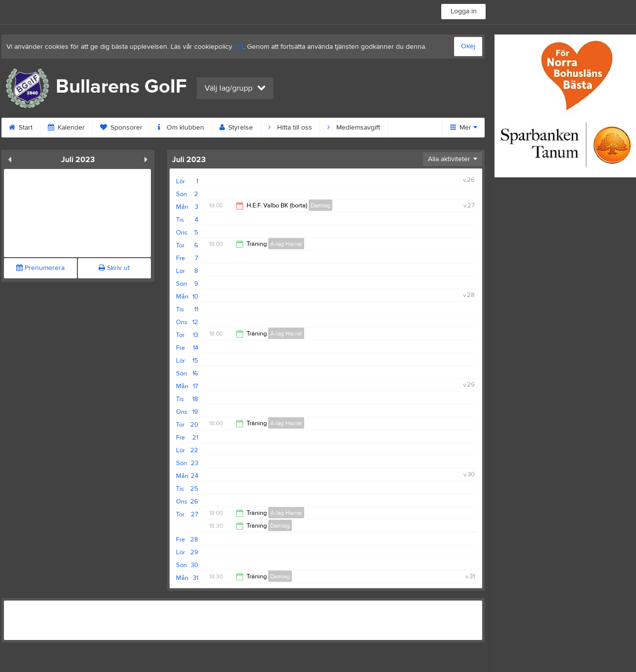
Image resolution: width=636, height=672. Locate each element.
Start (21, 128)
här (239, 47)
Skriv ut (114, 268)
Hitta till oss (290, 128)
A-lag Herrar (286, 244)
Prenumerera (40, 268)
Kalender (66, 128)
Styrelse (236, 128)
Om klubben (181, 128)
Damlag (320, 205)
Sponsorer (121, 128)
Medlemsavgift (354, 128)
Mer (464, 128)
